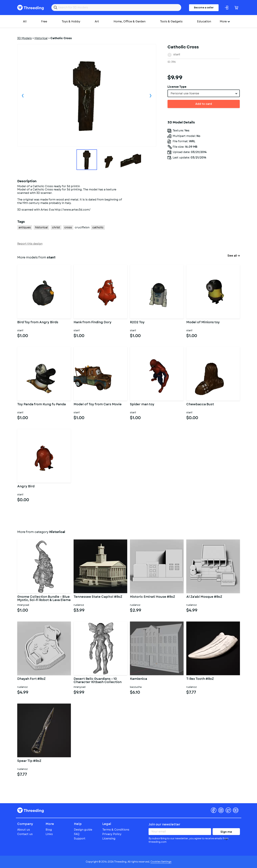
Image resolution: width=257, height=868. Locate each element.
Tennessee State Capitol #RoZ (98, 597)
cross (68, 227)
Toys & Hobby (71, 21)
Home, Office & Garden (130, 21)
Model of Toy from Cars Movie (98, 405)
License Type (177, 87)
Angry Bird (26, 487)
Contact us (25, 834)
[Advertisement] (204, 210)
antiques (25, 227)
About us (24, 830)
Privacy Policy (112, 834)
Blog (49, 830)
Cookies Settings (161, 862)
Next (151, 95)
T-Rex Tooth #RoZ (200, 679)
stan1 (177, 54)
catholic (98, 227)
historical (41, 227)
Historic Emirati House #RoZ (152, 597)
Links (49, 834)
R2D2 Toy (137, 323)
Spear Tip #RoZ (29, 761)
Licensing (109, 839)
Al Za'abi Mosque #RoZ (204, 597)
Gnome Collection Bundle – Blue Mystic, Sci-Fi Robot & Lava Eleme (44, 599)
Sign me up (226, 832)
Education (204, 21)
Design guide (83, 830)
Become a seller (204, 8)
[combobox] (204, 93)
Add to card (204, 104)
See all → (234, 256)
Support (80, 839)
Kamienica (138, 679)
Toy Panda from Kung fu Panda (41, 405)
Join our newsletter (164, 824)
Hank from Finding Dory (93, 323)
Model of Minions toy (203, 323)
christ (56, 227)
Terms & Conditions (116, 830)
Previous (23, 95)
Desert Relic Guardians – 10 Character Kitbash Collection (98, 681)
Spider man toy (142, 405)
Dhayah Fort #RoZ (31, 679)
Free (44, 21)
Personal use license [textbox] (185, 93)
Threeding (30, 8)
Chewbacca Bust (200, 405)
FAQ (77, 834)
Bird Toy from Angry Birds (38, 323)
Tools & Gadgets (171, 21)
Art (97, 21)
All (25, 21)
